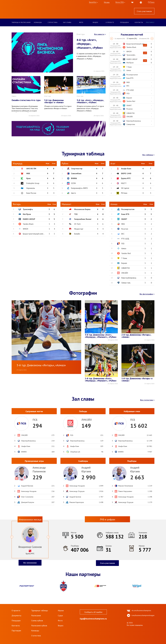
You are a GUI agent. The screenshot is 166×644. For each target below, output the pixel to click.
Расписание (36, 615)
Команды (38, 22)
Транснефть (28, 209)
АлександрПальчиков (39, 469)
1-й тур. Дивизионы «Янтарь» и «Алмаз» (137, 380)
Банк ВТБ (125, 214)
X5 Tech (77, 224)
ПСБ (123, 244)
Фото (81, 22)
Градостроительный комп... (34, 234)
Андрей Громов (75, 497)
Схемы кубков (37, 621)
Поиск (152, 2)
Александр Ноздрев (29, 491)
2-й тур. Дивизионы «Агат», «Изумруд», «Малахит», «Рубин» (101, 380)
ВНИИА (74, 178)
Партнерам (16, 631)
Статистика (53, 22)
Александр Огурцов (77, 491)
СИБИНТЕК (126, 268)
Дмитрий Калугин (28, 502)
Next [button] (152, 39)
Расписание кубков (39, 626)
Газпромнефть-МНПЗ (79, 188)
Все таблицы (148, 155)
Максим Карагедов (77, 502)
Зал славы (67, 22)
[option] (132, 39)
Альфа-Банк (126, 169)
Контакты (139, 22)
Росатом (125, 229)
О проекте (110, 22)
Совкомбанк (76, 173)
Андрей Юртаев (27, 486)
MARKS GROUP (29, 219)
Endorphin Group (33, 183)
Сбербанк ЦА (75, 452)
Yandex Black (28, 224)
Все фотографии (147, 294)
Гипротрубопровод (129, 278)
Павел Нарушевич (125, 491)
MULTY (124, 183)
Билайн (77, 234)
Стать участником (144, 11)
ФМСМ (25, 229)
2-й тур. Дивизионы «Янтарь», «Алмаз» (136, 336)
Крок (29, 178)
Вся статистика (147, 400)
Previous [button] (112, 39)
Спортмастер (77, 169)
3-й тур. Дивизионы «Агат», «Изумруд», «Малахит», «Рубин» (101, 336)
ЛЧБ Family (150, 22)
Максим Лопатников (126, 486)
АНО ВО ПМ (31, 169)
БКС (123, 234)
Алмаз (124, 248)
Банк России (31, 193)
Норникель (31, 188)
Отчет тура (81, 34)
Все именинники (30, 563)
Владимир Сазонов (30, 547)
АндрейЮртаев (86, 469)
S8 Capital (125, 188)
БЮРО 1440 (126, 173)
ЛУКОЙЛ (125, 273)
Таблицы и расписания (21, 22)
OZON (73, 183)
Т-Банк (124, 258)
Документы (16, 615)
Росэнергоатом (128, 209)
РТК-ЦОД (125, 239)
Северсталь (126, 283)
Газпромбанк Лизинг (83, 219)
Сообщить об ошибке (93, 612)
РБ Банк (124, 193)
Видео (95, 22)
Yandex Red (126, 253)
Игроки (61, 610)
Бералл (124, 263)
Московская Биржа (82, 209)
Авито (73, 193)
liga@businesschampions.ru (93, 619)
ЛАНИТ (124, 219)
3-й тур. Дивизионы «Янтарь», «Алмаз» (41, 365)
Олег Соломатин (27, 497)
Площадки (124, 22)
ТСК (76, 214)
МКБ (123, 224)
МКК (28, 173)
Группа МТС (126, 178)
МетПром (27, 214)
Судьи (60, 615)
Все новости (100, 34)
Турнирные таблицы (40, 610)
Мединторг (79, 229)
